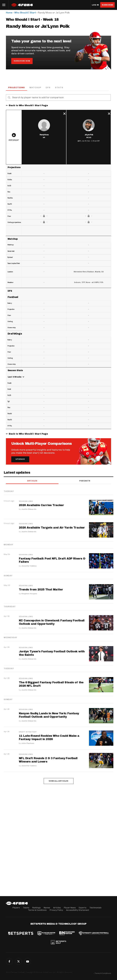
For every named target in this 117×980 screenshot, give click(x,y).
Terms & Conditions (37, 910)
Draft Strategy (28, 732)
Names (47, 908)
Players (16, 908)
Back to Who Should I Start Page (28, 106)
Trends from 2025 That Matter (41, 590)
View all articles (59, 781)
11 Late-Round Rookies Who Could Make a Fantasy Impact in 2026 (49, 738)
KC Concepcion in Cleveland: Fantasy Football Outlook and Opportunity (52, 622)
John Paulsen (28, 743)
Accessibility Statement (78, 910)
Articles (32, 481)
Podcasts (85, 481)
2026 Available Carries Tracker (41, 505)
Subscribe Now (22, 61)
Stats (59, 87)
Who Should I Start (25, 13)
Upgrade (20, 459)
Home (9, 13)
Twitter (18, 961)
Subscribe (107, 5)
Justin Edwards (29, 509)
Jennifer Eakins (29, 566)
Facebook (9, 961)
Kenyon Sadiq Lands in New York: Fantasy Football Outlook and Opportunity (49, 715)
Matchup (35, 87)
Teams (26, 908)
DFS (48, 87)
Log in (95, 5)
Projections (17, 87)
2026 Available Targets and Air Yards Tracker (52, 528)
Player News (70, 908)
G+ (28, 961)
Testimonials (95, 908)
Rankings (36, 908)
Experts (83, 908)
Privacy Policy (56, 910)
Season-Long (26, 502)
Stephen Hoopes (29, 594)
